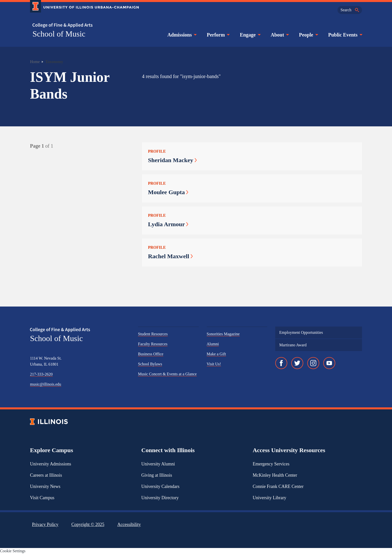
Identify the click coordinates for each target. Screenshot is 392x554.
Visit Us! (214, 364)
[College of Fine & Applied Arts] (82, 25)
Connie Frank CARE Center (278, 486)
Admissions (181, 35)
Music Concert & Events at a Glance (167, 374)
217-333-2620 (41, 374)
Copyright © (88, 524)
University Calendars (160, 486)
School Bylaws (150, 364)
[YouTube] (329, 363)
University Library (269, 498)
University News (45, 486)
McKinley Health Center (275, 475)
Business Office (151, 354)
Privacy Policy (45, 524)
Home (35, 62)
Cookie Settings (13, 551)
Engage (250, 35)
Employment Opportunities (301, 332)
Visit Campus (42, 498)
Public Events (345, 35)
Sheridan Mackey (172, 160)
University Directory (160, 498)
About (279, 35)
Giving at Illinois (157, 475)
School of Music (59, 34)
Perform (218, 35)
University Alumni (158, 464)
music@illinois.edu (46, 384)
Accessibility (129, 524)
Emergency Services (271, 464)
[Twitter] (297, 363)
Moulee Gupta (168, 192)
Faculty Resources (153, 344)
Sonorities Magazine (223, 334)
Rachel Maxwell (170, 256)
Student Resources (153, 334)
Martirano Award (293, 345)
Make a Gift (216, 354)
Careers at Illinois (46, 475)
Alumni (213, 344)
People (308, 35)
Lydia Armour (168, 224)
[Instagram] (313, 363)
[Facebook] (281, 363)
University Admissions (51, 464)
